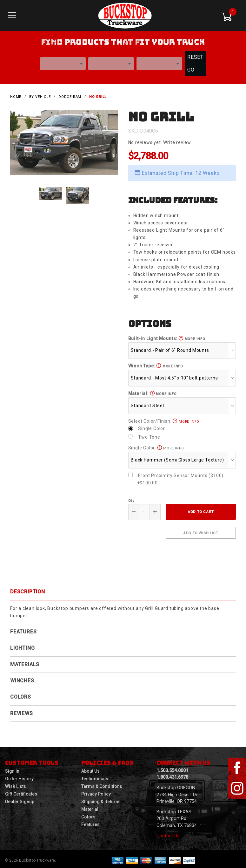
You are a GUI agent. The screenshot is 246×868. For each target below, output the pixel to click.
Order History (19, 776)
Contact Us (168, 833)
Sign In (12, 768)
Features (23, 629)
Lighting (22, 645)
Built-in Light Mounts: (167, 335)
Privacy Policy (96, 791)
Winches (22, 678)
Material (90, 806)
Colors (21, 694)
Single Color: (156, 445)
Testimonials (95, 776)
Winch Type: (156, 363)
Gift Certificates (21, 791)
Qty (131, 497)
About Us (90, 768)
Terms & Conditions (102, 783)
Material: (153, 391)
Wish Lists (16, 783)
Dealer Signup (20, 799)
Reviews (22, 710)
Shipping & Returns (101, 799)
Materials (25, 661)
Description (28, 589)
